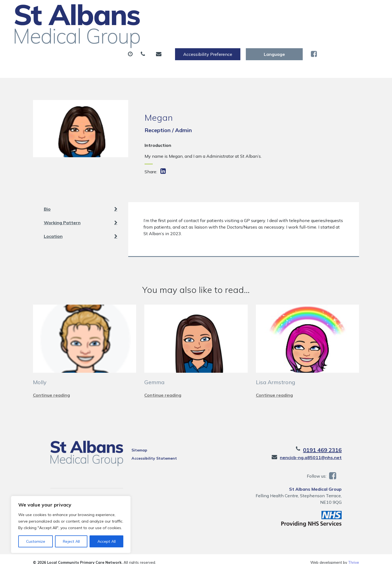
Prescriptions (190, 27)
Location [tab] (81, 223)
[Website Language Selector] (335, 10)
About (94, 27)
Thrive (354, 556)
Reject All (71, 541)
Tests (278, 27)
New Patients (315, 27)
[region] (71, 524)
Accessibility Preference (268, 10)
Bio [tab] (81, 196)
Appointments (140, 27)
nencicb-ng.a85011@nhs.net (328, 451)
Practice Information (171, 46)
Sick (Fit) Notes (238, 27)
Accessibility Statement (147, 452)
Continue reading (51, 389)
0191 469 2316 (340, 443)
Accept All (107, 541)
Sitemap (132, 444)
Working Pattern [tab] (81, 210)
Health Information (108, 46)
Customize (36, 541)
